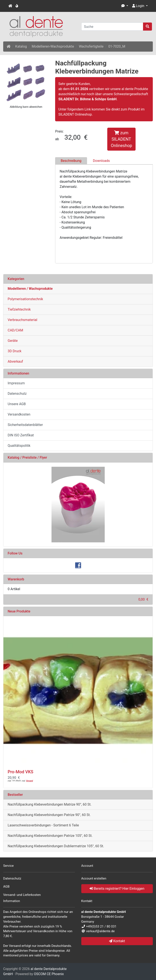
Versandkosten (19, 414)
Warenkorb (16, 579)
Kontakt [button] (117, 941)
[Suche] (112, 27)
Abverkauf (15, 361)
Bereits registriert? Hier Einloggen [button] (117, 889)
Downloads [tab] (101, 161)
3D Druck (15, 351)
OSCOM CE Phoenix (49, 974)
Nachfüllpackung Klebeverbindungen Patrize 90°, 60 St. (49, 815)
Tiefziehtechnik (19, 309)
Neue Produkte (19, 611)
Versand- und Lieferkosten (22, 895)
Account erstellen (94, 878)
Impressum (16, 383)
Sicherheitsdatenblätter (25, 425)
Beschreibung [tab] (71, 161)
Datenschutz (17, 394)
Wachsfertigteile (91, 46)
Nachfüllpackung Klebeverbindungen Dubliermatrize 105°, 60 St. (56, 846)
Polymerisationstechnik (25, 299)
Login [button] (138, 6)
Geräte (13, 341)
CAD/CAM (15, 330)
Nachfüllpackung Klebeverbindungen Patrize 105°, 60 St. (50, 836)
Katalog (21, 46)
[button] (125, 6)
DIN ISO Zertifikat (21, 435)
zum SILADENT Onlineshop (122, 139)
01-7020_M (117, 46)
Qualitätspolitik (19, 446)
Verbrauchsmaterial (22, 320)
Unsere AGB (17, 404)
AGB (6, 887)
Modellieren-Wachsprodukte (53, 46)
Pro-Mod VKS (20, 772)
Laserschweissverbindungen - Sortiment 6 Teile (43, 825)
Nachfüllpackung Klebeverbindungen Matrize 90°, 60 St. (50, 804)
